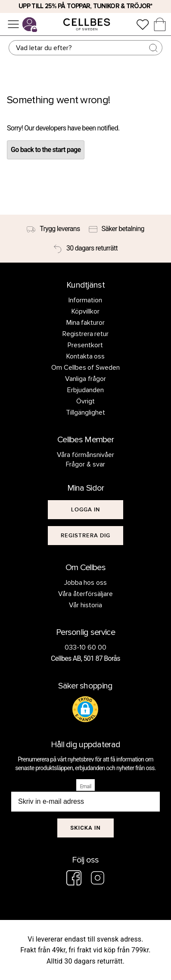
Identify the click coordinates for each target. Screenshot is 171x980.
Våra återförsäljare (85, 594)
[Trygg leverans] (53, 229)
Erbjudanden (85, 390)
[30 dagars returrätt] (85, 248)
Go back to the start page (46, 150)
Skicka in (85, 828)
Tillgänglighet (85, 412)
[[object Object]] (85, 510)
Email (85, 787)
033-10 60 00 (85, 647)
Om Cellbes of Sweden (86, 368)
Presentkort (85, 345)
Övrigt (85, 401)
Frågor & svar (85, 464)
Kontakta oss (86, 356)
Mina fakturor (86, 323)
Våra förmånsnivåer (85, 455)
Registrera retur (86, 334)
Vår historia (85, 605)
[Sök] (85, 48)
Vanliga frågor (85, 379)
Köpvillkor (85, 311)
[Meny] (13, 24)
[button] (85, 709)
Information (85, 300)
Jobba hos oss (86, 583)
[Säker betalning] (117, 229)
